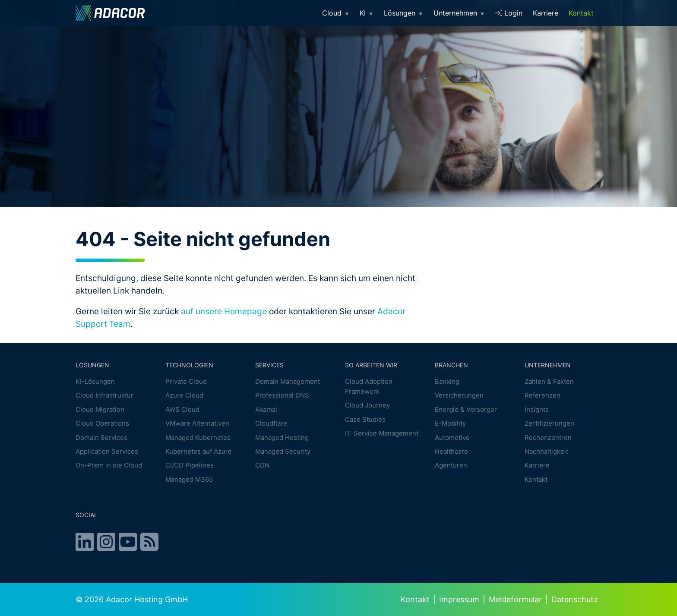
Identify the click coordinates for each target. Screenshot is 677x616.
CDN (262, 466)
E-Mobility (450, 423)
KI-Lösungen (95, 381)
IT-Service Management (382, 433)
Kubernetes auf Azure (199, 451)
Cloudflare (271, 423)
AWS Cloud (182, 409)
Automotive (452, 438)
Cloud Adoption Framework (369, 386)
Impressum (459, 599)
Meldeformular (515, 599)
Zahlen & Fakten (549, 381)
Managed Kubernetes (198, 438)
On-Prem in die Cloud (109, 466)
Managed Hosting (282, 438)
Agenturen (451, 466)
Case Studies (365, 419)
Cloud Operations (102, 423)
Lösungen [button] (403, 13)
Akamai (266, 409)
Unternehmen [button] (459, 13)
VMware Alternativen (197, 423)
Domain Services (101, 438)
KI (367, 13)
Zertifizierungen (549, 423)
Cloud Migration (100, 409)
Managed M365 (189, 479)
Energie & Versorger (466, 409)
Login (509, 13)
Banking (447, 381)
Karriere (546, 13)
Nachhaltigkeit (546, 451)
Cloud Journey (367, 405)
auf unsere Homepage (224, 311)
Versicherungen (459, 396)
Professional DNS (282, 396)
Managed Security (283, 451)
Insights (537, 409)
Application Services (107, 451)
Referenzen (543, 396)
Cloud (336, 13)
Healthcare (451, 451)
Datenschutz (575, 599)
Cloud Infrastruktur (104, 396)
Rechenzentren (548, 438)
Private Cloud (186, 381)
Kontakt (581, 13)
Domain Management (288, 381)
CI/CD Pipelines (190, 466)
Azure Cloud (184, 396)
